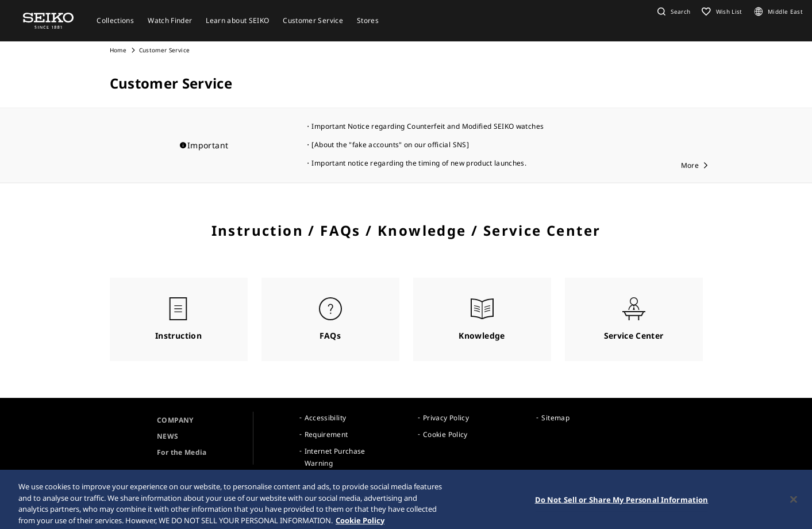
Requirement (326, 434)
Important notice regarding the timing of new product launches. (419, 163)
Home (118, 50)
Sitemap (555, 418)
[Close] (794, 504)
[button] (672, 11)
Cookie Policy (445, 434)
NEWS (168, 436)
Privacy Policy (446, 418)
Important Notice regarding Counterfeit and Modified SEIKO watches (428, 126)
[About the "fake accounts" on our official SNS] (390, 145)
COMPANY (175, 420)
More (690, 165)
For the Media (182, 452)
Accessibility (326, 418)
